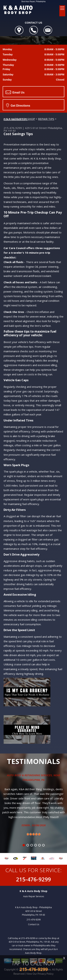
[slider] (34, 834)
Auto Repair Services (34, 896)
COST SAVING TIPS (15, 119)
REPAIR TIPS (46, 119)
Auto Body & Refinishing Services (29, 775)
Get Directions (18, 105)
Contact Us (34, 924)
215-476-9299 (13, 128)
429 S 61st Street (36, 128)
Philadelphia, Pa (34, 780)
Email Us (15, 92)
